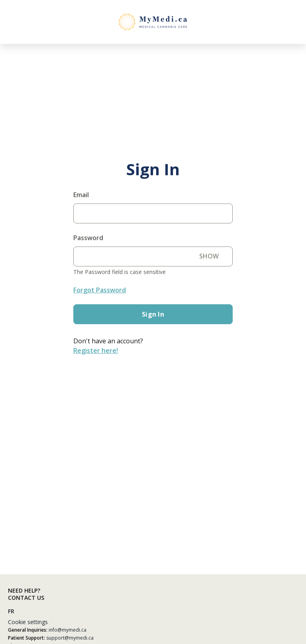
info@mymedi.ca (68, 630)
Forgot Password (100, 290)
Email (81, 195)
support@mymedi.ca (70, 638)
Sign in (153, 314)
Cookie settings (28, 622)
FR (11, 611)
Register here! (96, 350)
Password (88, 238)
